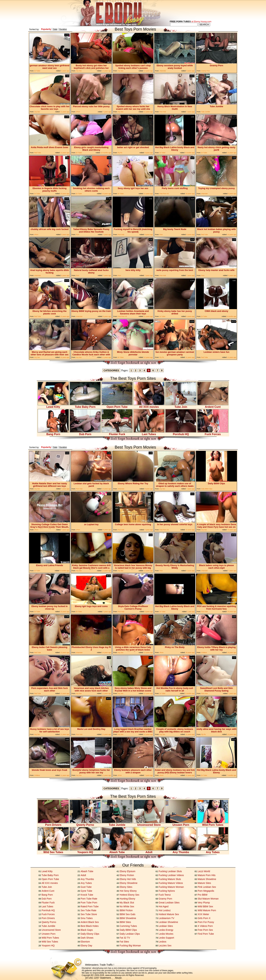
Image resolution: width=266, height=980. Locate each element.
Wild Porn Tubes (213, 824)
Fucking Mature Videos (171, 883)
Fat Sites (124, 942)
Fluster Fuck (117, 433)
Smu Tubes (87, 918)
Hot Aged (164, 906)
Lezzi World (204, 871)
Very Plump (204, 903)
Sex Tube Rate (88, 910)
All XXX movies (149, 406)
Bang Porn (53, 433)
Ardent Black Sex (90, 922)
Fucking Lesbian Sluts (170, 871)
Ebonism (85, 942)
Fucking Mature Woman (171, 887)
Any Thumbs (181, 851)
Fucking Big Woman (130, 946)
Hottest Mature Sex (169, 914)
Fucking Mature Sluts (170, 879)
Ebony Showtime (129, 883)
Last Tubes (149, 433)
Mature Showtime (207, 879)
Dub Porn (85, 433)
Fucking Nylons (167, 891)
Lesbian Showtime (168, 922)
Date (55, 29)
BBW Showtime (128, 918)
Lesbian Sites (166, 926)
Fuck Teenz (165, 895)
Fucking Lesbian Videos (171, 875)
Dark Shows (87, 938)
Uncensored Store (149, 824)
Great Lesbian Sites (169, 903)
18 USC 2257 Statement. (98, 978)
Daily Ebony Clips (90, 934)
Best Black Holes (90, 926)
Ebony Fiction (127, 875)
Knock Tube (87, 895)
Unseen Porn (181, 824)
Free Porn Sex (205, 930)
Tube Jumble (117, 824)
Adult (149, 851)
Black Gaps (87, 930)
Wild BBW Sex (205, 906)
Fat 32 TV (125, 938)
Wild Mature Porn (207, 910)
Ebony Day (86, 946)
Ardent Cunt (213, 406)
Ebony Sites (126, 887)
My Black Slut (127, 903)
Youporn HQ (85, 851)
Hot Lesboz (165, 910)
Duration (63, 29)
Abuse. (119, 978)
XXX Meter (203, 914)
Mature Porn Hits (207, 875)
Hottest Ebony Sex (129, 895)
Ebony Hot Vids (128, 879)
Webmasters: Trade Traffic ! (100, 965)
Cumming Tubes (128, 926)
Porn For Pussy (206, 922)
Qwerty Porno (85, 824)
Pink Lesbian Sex (207, 887)
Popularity (46, 29)
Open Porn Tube (117, 406)
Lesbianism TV (166, 918)
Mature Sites (204, 883)
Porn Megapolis (206, 891)
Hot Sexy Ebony (128, 891)
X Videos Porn (205, 926)
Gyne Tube (86, 891)
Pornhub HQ (181, 433)
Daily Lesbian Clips (130, 934)
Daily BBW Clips (128, 930)
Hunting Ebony (127, 899)
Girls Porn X (204, 918)
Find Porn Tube (206, 934)
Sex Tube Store (89, 914)
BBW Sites (125, 922)
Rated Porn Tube (90, 906)
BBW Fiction (126, 910)
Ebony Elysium (127, 871)
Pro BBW (203, 895)
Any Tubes (213, 851)
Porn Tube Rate (89, 899)
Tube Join (181, 406)
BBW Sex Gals (127, 914)
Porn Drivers (53, 824)
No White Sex (127, 906)
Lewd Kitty (53, 406)
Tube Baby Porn (85, 406)
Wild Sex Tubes (53, 851)
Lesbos (162, 942)
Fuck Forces (213, 433)
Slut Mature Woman (208, 899)
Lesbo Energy (166, 930)
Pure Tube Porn (89, 903)
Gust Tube (86, 887)
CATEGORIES (111, 370)
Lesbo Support (166, 938)
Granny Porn (165, 899)
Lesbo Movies (166, 934)
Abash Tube (117, 851)
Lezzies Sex (165, 946)
